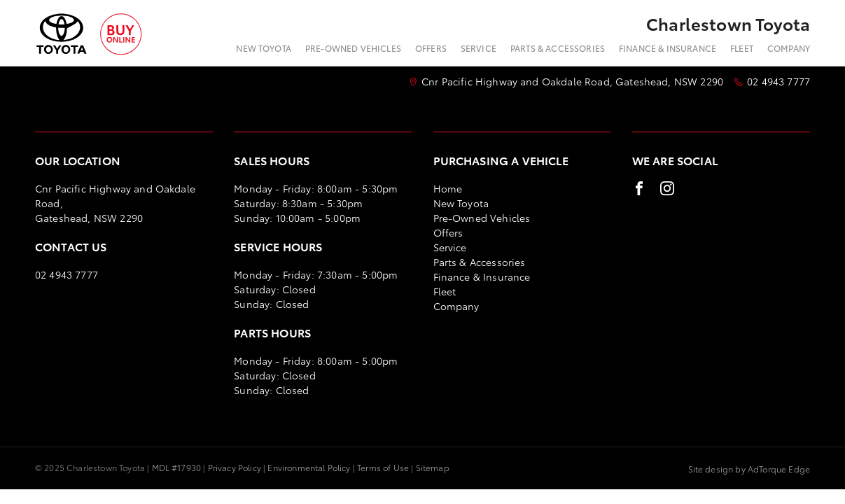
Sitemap (433, 467)
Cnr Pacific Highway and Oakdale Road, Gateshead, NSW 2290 (572, 81)
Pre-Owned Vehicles (353, 48)
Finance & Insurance (668, 48)
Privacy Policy (235, 467)
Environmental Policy (309, 467)
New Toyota (264, 48)
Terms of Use (383, 467)
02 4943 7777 (778, 81)
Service (479, 48)
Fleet (742, 48)
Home (448, 188)
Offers (431, 48)
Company (789, 48)
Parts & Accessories (558, 48)
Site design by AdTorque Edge (749, 469)
